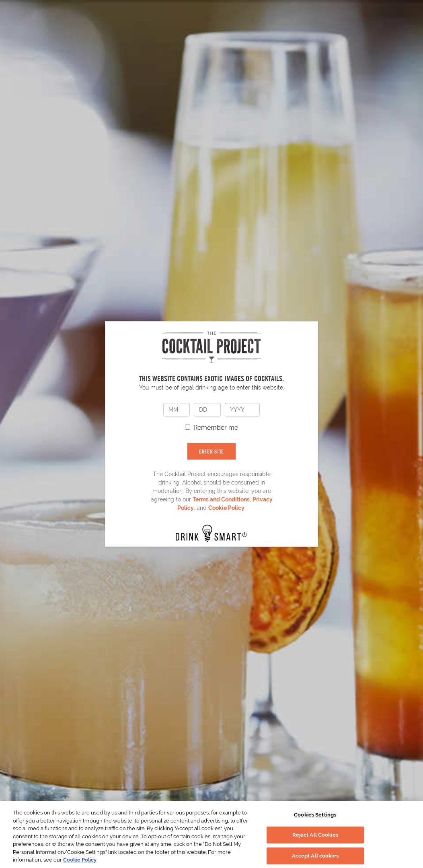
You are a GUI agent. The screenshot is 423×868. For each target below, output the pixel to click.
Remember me (216, 428)
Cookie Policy (226, 508)
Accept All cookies (315, 856)
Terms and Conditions (221, 499)
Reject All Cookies (315, 835)
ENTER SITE (211, 451)
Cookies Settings (315, 815)
